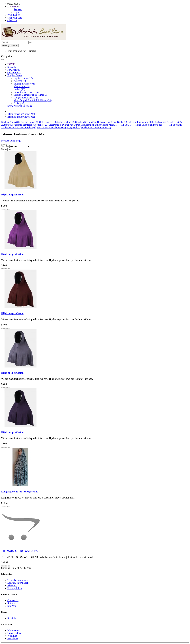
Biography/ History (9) (25, 84)
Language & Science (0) (26, 98)
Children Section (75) (86, 122)
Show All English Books (20, 106)
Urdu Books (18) (47, 122)
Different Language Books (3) (112, 122)
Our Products (14, 73)
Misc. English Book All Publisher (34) (33, 100)
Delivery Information (18, 583)
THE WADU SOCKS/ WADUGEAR (20, 551)
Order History (14, 633)
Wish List (12, 636)
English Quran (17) (23, 78)
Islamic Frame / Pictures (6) (97, 128)
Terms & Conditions (17, 580)
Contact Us (13, 600)
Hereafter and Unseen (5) (26, 92)
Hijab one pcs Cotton (12, 195)
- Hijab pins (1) (175, 125)
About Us (12, 586)
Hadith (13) (19, 89)
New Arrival (14, 70)
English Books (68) (11, 122)
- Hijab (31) (125, 125)
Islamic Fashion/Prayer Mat (21, 114)
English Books (15, 75)
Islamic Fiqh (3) (22, 86)
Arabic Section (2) (65, 122)
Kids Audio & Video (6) (167, 122)
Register (18, 9)
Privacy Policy (15, 588)
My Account (14, 630)
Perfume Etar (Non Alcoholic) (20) (31, 125)
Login (17, 12)
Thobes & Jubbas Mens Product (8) (19, 128)
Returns (11, 603)
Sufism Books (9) (30, 122)
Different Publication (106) (141, 122)
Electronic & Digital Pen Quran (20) (67, 125)
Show (4, 149)
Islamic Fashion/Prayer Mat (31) (101, 125)
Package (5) (19, 103)
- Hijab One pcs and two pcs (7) (149, 125)
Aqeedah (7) (20, 81)
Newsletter (13, 639)
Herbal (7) (78, 128)
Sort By (5, 146)
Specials (11, 67)
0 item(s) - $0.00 (10, 45)
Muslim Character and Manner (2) (30, 95)
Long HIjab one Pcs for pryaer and (20, 492)
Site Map (12, 606)
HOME (11, 64)
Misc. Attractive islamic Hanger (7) (54, 128)
